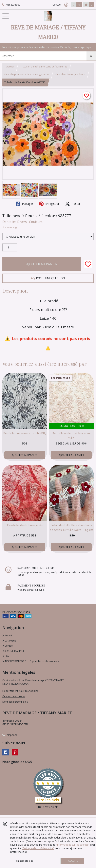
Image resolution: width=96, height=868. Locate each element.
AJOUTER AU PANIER (42, 264)
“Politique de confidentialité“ (38, 848)
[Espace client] (66, 5)
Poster (73, 204)
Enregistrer (49, 204)
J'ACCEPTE (72, 861)
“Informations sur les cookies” (72, 845)
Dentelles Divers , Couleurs (22, 222)
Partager (25, 204)
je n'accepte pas (24, 861)
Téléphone (10, 735)
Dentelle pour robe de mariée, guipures (27, 74)
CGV (6, 656)
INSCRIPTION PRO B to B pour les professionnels (31, 661)
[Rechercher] (91, 56)
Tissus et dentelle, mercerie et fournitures (44, 67)
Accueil (10, 67)
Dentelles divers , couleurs (70, 74)
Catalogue (9, 641)
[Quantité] (10, 247)
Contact (57, 5)
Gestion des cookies (14, 696)
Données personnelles (15, 702)
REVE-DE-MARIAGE (13, 651)
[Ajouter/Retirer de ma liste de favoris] (88, 264)
